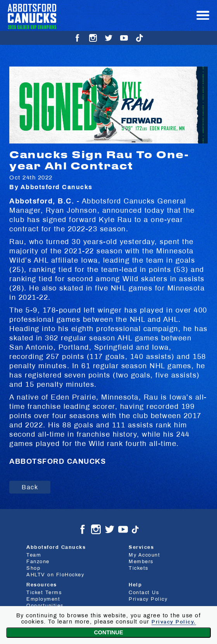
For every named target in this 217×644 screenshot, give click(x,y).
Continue (108, 632)
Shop (33, 569)
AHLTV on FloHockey (55, 575)
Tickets (139, 569)
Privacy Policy (148, 599)
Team (34, 555)
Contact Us (144, 593)
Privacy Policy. (174, 622)
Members (141, 562)
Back (30, 487)
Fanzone (38, 562)
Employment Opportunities (45, 602)
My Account (144, 555)
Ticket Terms (44, 593)
